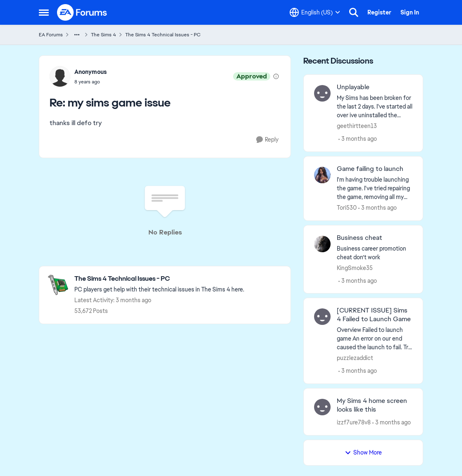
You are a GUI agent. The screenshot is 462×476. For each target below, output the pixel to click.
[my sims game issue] (90, 82)
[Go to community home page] (82, 12)
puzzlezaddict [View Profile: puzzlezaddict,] (355, 358)
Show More (363, 452)
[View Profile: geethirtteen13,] (322, 93)
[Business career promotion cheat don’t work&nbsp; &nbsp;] (375, 253)
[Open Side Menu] (44, 12)
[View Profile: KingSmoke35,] (322, 244)
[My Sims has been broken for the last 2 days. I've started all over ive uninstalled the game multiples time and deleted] (375, 107)
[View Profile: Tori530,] (322, 175)
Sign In (410, 12)
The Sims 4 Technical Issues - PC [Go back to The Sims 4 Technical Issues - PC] (163, 35)
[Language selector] (315, 12)
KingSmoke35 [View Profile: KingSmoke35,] (355, 268)
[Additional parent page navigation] (77, 35)
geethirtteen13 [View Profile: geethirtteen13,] (357, 126)
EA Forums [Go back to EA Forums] (51, 35)
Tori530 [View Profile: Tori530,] (347, 208)
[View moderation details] (276, 76)
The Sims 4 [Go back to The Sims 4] (104, 35)
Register (379, 12)
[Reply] (267, 140)
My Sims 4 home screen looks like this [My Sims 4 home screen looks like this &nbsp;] (372, 405)
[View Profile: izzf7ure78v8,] (322, 407)
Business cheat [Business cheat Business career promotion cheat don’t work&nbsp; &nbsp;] (360, 238)
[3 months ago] (358, 139)
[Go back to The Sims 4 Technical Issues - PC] (159, 279)
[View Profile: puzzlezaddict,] (322, 317)
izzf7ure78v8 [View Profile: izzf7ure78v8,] (354, 422)
